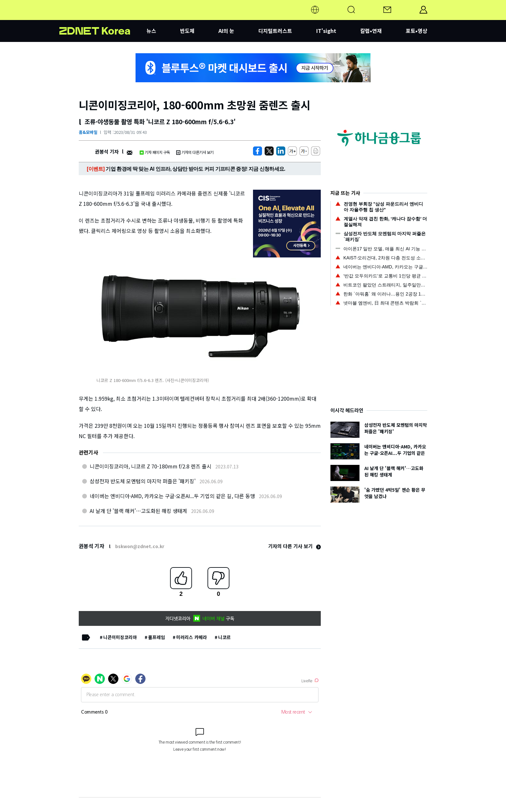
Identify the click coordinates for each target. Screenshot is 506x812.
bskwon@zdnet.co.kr (140, 546)
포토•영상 (416, 31)
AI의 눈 (226, 31)
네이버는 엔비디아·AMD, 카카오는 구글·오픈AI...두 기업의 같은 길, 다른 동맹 (172, 496)
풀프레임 (157, 637)
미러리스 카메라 (192, 637)
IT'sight (326, 31)
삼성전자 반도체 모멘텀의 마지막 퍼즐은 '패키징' (143, 481)
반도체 (187, 31)
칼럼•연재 (371, 31)
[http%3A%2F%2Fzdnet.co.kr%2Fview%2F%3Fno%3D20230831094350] (281, 151)
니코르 (224, 637)
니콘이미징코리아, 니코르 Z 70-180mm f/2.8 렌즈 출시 (151, 466)
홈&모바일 (88, 132)
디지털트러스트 (275, 31)
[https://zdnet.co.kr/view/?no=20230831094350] (258, 151)
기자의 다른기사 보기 (195, 152)
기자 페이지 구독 (155, 152)
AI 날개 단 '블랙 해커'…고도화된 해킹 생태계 (138, 511)
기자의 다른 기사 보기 (294, 546)
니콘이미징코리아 (120, 637)
